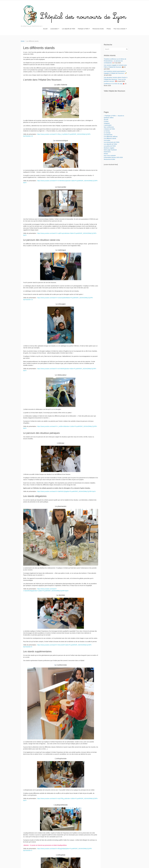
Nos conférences (109, 127)
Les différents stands (110, 138)
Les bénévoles (108, 135)
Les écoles (107, 140)
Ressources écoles (98, 29)
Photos (109, 29)
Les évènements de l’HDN (112, 142)
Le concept (107, 133)
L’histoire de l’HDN (109, 129)
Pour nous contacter (120, 29)
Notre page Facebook (110, 150)
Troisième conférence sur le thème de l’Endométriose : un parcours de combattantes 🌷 (115, 61)
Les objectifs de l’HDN (69, 29)
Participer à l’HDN (84, 29)
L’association (55, 29)
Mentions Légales (109, 148)
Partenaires (107, 152)
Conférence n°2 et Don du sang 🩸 (114, 84)
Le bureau (107, 131)
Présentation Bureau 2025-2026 (113, 157)
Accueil (45, 29)
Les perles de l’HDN (110, 146)
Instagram (107, 123)
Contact (106, 121)
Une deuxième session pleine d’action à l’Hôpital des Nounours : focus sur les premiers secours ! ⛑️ (116, 79)
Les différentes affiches (111, 137)
